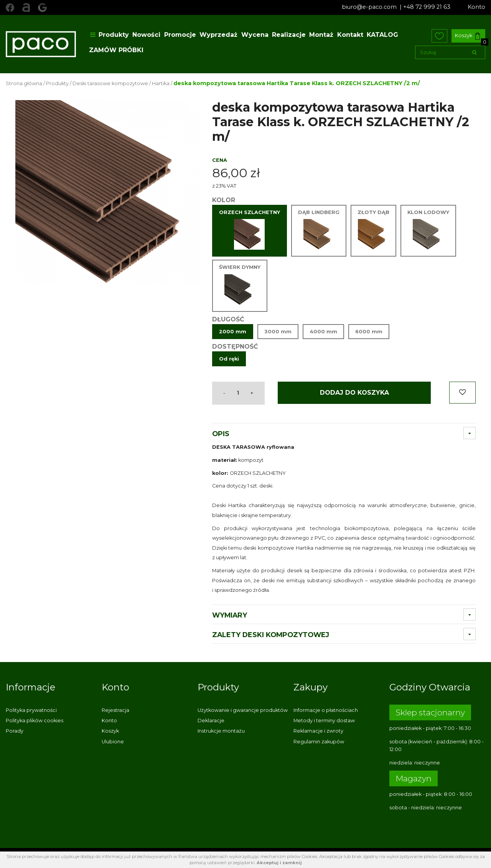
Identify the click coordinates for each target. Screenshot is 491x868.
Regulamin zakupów (319, 742)
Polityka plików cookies (35, 721)
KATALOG (382, 35)
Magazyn (414, 778)
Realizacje (289, 35)
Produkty (109, 35)
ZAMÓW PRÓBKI (116, 50)
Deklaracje (211, 721)
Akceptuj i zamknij (279, 863)
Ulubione (113, 742)
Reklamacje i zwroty (318, 731)
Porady (15, 731)
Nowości (146, 35)
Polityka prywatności (31, 710)
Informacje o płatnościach (326, 710)
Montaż (321, 35)
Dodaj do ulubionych (462, 393)
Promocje (180, 35)
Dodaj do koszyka (354, 393)
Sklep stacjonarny (430, 712)
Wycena (255, 35)
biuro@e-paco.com (370, 7)
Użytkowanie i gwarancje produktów (243, 710)
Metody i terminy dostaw (324, 721)
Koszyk (467, 36)
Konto (476, 7)
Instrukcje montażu (221, 731)
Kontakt (350, 35)
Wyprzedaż (218, 35)
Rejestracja (115, 710)
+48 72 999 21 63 (427, 7)
